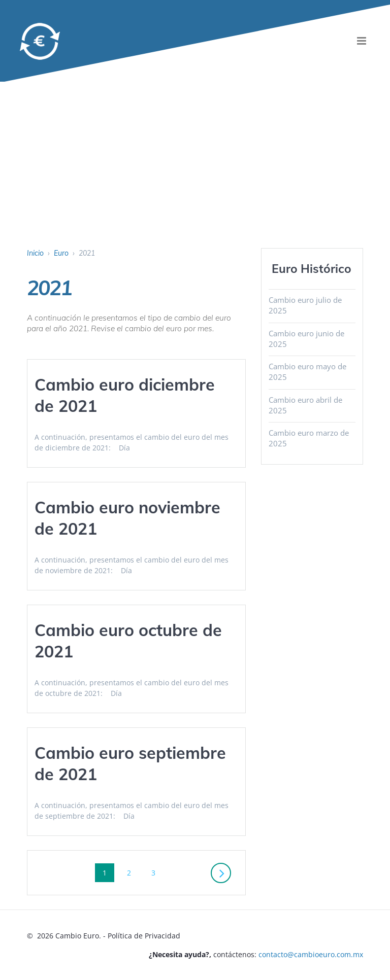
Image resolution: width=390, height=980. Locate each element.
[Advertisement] (195, 172)
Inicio (35, 253)
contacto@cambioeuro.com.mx (311, 954)
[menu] (362, 41)
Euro (61, 253)
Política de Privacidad (144, 936)
